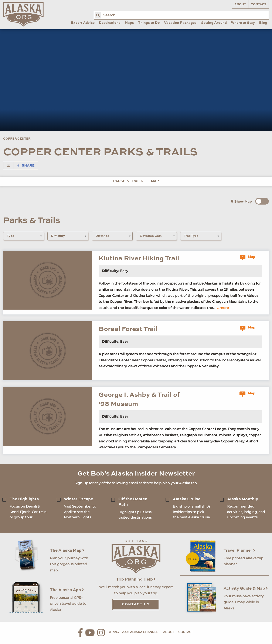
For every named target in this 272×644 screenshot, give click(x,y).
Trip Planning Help (136, 579)
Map (155, 181)
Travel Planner (239, 551)
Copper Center (17, 139)
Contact (259, 4)
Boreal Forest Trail (128, 329)
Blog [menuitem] (263, 23)
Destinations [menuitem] (110, 23)
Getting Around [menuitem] (214, 23)
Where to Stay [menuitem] (243, 23)
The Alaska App (67, 590)
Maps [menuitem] (129, 23)
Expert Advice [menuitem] (83, 23)
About (240, 4)
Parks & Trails (128, 181)
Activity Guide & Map (246, 589)
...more (223, 308)
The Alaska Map (67, 551)
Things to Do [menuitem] (149, 23)
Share (26, 166)
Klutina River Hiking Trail (139, 259)
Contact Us (136, 605)
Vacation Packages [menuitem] (180, 23)
